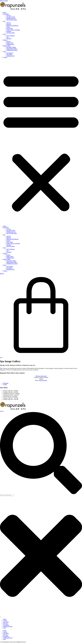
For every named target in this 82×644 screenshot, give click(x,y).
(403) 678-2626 (43, 380)
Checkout (9, 39)
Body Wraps (10, 28)
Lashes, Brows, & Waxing (13, 30)
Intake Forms (10, 43)
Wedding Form (10, 44)
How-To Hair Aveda (12, 20)
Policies (5, 40)
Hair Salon (6, 14)
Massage (9, 24)
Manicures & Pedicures (12, 26)
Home (5, 13)
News (5, 52)
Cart (8, 37)
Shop (5, 628)
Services (9, 15)
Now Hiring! (10, 53)
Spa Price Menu (10, 33)
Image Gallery (7, 46)
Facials (8, 27)
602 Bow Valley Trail (41, 376)
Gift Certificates (11, 36)
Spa (4, 21)
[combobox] (7, 495)
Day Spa (5, 624)
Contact (5, 57)
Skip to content (4, 1)
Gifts (4, 34)
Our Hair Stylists (11, 17)
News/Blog (9, 54)
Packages (9, 31)
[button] (41, 142)
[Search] (1, 617)
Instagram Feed (10, 56)
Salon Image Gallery (12, 49)
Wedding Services (11, 18)
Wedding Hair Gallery (12, 50)
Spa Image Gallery (11, 47)
